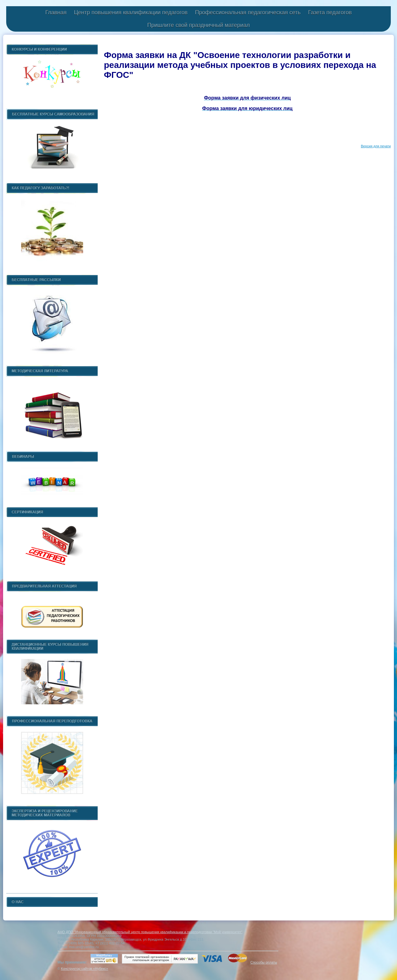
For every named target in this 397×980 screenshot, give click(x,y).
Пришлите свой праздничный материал (198, 25)
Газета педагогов (330, 12)
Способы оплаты (264, 962)
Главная (56, 12)
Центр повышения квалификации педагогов (131, 12)
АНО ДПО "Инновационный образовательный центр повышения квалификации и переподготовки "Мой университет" (150, 932)
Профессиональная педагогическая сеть (248, 12)
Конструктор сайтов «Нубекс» (84, 969)
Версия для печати (376, 146)
